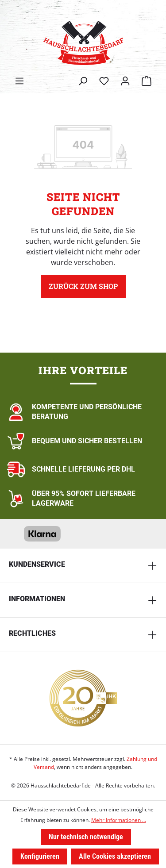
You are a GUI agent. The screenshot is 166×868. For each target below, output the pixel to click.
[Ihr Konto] (125, 81)
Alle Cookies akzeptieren (115, 856)
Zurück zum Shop (83, 286)
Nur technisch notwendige (86, 837)
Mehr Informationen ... (119, 820)
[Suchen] (83, 81)
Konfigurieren (40, 856)
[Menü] (19, 81)
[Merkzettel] (104, 81)
